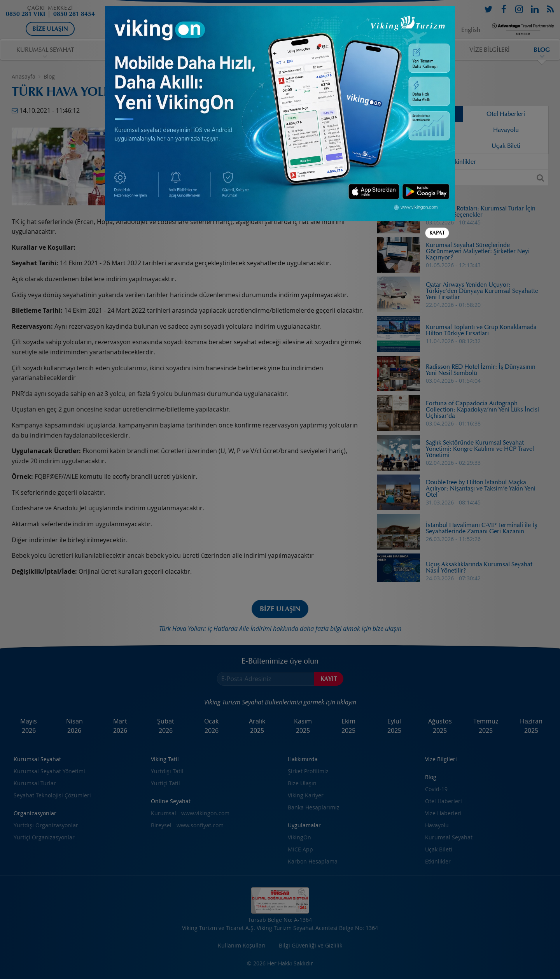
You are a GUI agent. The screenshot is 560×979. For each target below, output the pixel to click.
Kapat (437, 233)
